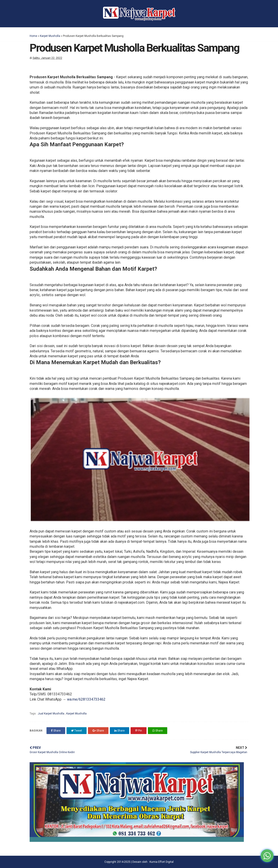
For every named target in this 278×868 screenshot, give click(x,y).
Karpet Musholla (50, 36)
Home (33, 36)
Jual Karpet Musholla (51, 714)
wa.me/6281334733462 (86, 699)
